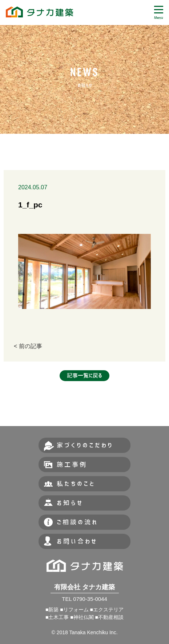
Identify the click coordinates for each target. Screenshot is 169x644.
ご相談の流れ (77, 522)
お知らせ (70, 503)
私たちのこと (76, 484)
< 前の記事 (28, 346)
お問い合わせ (77, 541)
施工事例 (72, 464)
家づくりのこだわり (85, 445)
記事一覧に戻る (84, 375)
